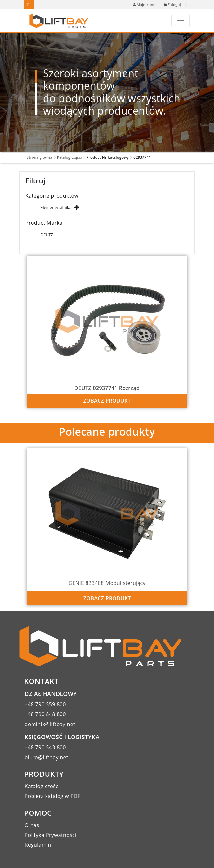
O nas (32, 825)
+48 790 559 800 (45, 704)
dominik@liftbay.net (50, 724)
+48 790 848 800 (45, 714)
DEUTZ (47, 235)
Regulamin (38, 845)
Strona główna (40, 157)
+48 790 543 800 (45, 747)
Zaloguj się (175, 4)
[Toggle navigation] (181, 20)
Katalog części (69, 157)
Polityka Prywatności (51, 835)
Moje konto (145, 4)
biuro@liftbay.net (47, 757)
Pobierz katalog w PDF (53, 796)
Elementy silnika (56, 208)
